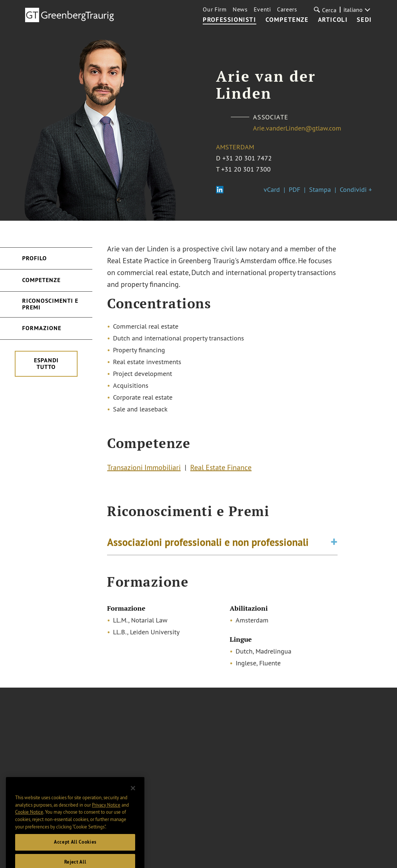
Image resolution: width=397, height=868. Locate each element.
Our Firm (215, 9)
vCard (272, 189)
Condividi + (356, 189)
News (240, 9)
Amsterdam (235, 147)
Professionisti (229, 20)
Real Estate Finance (221, 468)
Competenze (287, 20)
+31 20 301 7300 (246, 169)
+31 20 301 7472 (247, 158)
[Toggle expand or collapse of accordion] (334, 543)
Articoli (333, 20)
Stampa (320, 189)
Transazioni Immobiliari (144, 468)
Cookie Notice (29, 821)
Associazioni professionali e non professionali (208, 543)
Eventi (262, 9)
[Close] (133, 797)
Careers (287, 9)
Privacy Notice (106, 814)
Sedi (364, 20)
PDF (295, 189)
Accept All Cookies (75, 851)
